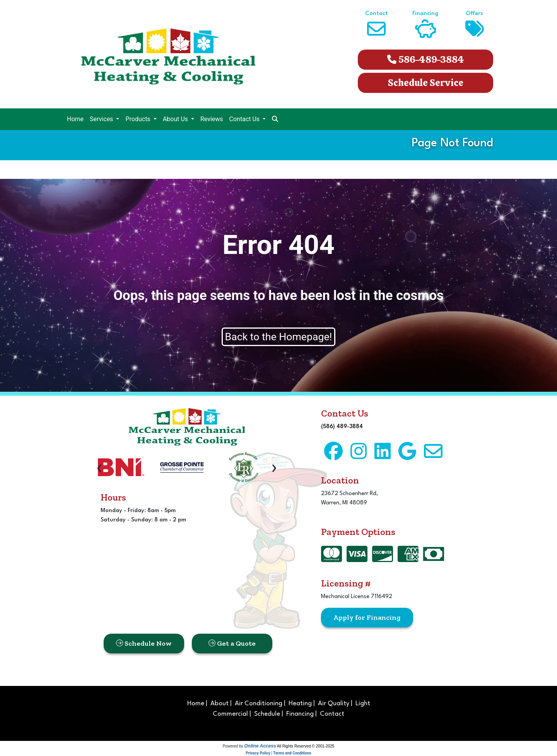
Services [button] (102, 119)
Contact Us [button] (245, 119)
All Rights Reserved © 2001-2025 (306, 746)
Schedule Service (426, 83)
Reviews (212, 119)
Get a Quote (232, 643)
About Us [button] (176, 119)
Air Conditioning (259, 704)
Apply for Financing (367, 617)
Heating (300, 704)
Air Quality (334, 704)
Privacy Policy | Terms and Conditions (278, 753)
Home (75, 119)
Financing (300, 714)
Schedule (267, 714)
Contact (332, 714)
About (220, 704)
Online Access (260, 746)
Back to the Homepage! (279, 337)
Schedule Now (144, 643)
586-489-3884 (426, 59)
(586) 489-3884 (342, 427)
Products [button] (138, 119)
